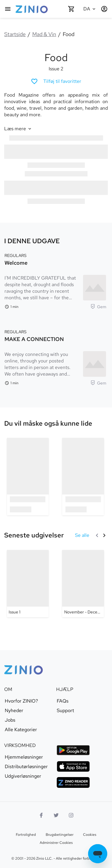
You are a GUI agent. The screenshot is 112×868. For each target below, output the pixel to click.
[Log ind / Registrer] (104, 9)
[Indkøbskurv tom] (71, 9)
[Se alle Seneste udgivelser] (82, 535)
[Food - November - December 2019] (83, 584)
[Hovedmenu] (8, 9)
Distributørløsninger (26, 767)
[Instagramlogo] (71, 815)
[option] (28, 476)
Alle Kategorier (21, 730)
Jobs (10, 720)
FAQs (63, 701)
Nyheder (14, 711)
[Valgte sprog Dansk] (90, 9)
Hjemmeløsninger (24, 757)
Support (65, 711)
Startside (15, 34)
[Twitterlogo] (56, 815)
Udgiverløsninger (23, 776)
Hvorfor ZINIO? (21, 701)
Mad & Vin (44, 34)
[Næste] (104, 535)
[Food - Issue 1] (28, 584)
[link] (48, 424)
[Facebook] (41, 815)
